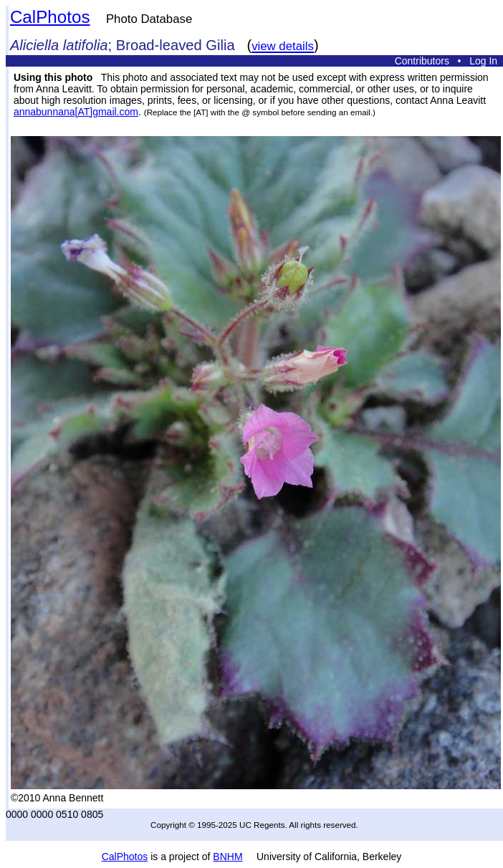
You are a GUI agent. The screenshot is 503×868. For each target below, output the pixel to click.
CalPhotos (50, 17)
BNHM (227, 857)
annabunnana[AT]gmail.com (76, 112)
